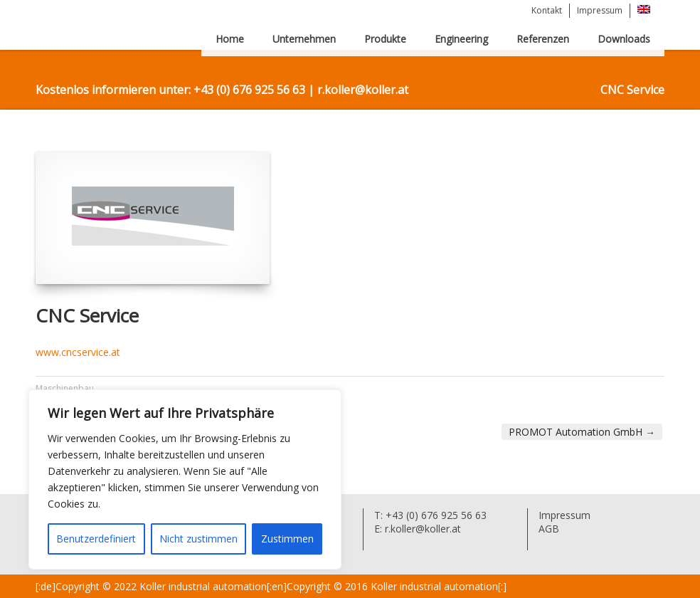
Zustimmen (287, 539)
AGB (549, 529)
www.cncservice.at (78, 352)
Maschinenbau (65, 388)
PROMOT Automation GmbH (582, 432)
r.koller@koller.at (421, 529)
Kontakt (547, 10)
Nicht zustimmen (198, 539)
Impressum (600, 10)
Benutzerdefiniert (96, 539)
